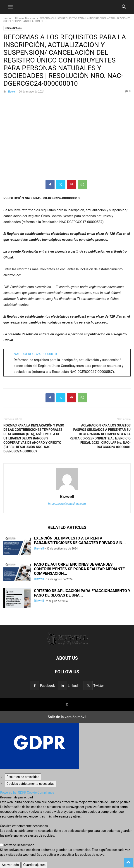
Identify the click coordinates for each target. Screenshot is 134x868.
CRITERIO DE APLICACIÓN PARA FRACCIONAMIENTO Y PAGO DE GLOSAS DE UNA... (82, 593)
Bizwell (12, 92)
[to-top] (128, 860)
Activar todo (10, 865)
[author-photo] (67, 490)
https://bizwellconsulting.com (67, 504)
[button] (10, 7)
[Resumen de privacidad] (23, 777)
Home (7, 18)
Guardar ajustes (34, 865)
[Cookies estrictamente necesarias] (30, 784)
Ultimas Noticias (25, 18)
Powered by (27, 793)
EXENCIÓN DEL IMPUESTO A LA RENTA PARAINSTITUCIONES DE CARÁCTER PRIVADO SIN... (80, 540)
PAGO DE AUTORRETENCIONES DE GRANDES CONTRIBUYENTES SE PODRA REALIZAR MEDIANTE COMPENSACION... (79, 569)
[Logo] (67, 644)
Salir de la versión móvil (67, 717)
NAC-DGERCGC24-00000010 (35, 354)
